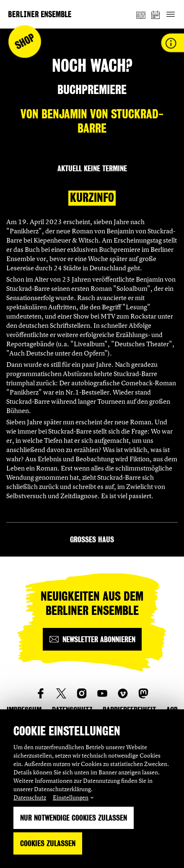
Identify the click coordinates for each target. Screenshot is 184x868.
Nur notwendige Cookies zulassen (74, 818)
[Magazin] (141, 14)
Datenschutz (30, 797)
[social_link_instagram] (82, 693)
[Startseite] (40, 14)
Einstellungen (71, 797)
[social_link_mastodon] (143, 693)
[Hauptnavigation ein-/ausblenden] (170, 14)
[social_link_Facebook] (41, 693)
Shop (25, 42)
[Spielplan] (156, 14)
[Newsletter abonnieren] (92, 639)
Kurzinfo (92, 198)
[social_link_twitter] (61, 693)
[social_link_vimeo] (123, 693)
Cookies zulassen (48, 843)
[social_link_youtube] (102, 693)
